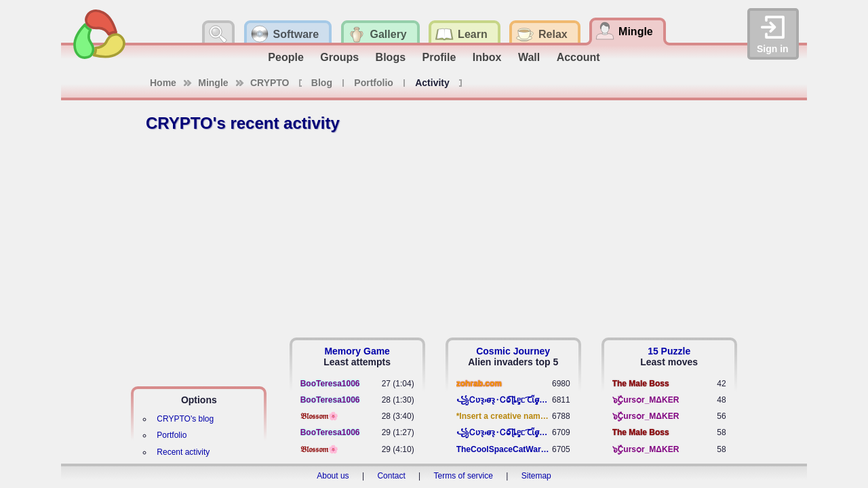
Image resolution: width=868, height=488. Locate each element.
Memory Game (357, 351)
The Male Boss (641, 384)
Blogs (391, 57)
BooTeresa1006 (330, 384)
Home (163, 83)
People (285, 57)
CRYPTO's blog (185, 419)
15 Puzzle (669, 351)
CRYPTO (270, 83)
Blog (322, 83)
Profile (439, 57)
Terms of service (463, 476)
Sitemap (536, 476)
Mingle (213, 83)
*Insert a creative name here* (504, 416)
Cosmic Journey (513, 351)
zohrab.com (479, 384)
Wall (529, 57)
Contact (391, 476)
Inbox (487, 57)
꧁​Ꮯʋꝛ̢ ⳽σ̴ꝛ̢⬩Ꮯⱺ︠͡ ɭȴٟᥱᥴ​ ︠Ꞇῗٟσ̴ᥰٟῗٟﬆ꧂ (504, 400)
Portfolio (374, 83)
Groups (339, 57)
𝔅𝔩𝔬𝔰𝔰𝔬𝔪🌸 (319, 416)
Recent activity (183, 452)
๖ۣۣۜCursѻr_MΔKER (646, 400)
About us (333, 476)
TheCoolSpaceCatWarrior (504, 449)
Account (578, 57)
